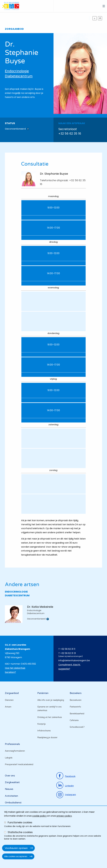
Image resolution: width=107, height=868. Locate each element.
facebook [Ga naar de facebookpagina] (70, 776)
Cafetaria (74, 720)
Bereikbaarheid (77, 714)
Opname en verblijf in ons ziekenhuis (49, 709)
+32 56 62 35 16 (70, 134)
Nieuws (9, 789)
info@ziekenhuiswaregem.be (74, 660)
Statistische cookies (20, 832)
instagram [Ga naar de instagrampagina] (70, 795)
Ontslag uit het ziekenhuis (50, 717)
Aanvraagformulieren (15, 751)
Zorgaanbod (12, 693)
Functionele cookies (20, 822)
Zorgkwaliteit (12, 782)
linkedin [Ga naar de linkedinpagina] (69, 786)
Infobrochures (44, 731)
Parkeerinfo (75, 707)
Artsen (8, 707)
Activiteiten (11, 796)
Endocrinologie (17, 71)
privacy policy (64, 816)
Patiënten (43, 693)
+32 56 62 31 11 (68, 649)
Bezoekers (76, 693)
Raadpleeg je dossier (47, 737)
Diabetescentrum (19, 76)
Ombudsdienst (13, 803)
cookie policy (39, 816)
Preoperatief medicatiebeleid (19, 764)
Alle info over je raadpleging (51, 700)
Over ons (10, 776)
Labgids (9, 758)
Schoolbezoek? (77, 727)
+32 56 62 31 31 (68, 653)
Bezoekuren (76, 700)
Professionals (12, 744)
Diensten (9, 700)
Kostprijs (41, 724)
